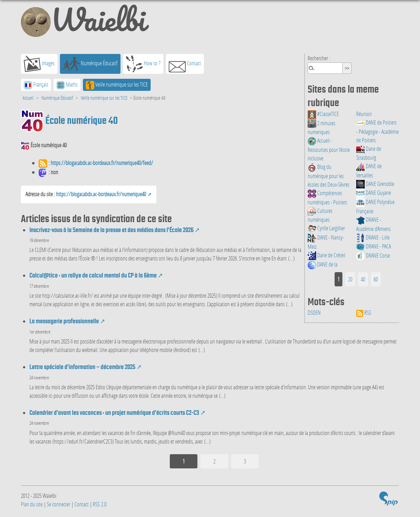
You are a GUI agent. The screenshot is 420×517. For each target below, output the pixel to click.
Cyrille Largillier (326, 228)
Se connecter (58, 504)
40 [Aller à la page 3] (363, 279)
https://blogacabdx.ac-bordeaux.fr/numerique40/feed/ (102, 163)
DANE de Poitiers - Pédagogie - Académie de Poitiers (377, 131)
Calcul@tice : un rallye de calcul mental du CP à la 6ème (93, 275)
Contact (185, 64)
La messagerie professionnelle (64, 321)
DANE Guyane (374, 192)
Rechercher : (319, 58)
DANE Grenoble (375, 184)
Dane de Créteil (326, 255)
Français (36, 85)
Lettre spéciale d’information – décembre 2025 (82, 367)
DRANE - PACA (374, 246)
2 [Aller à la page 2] (214, 461)
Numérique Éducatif (90, 64)
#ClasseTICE (323, 114)
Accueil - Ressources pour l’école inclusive (329, 149)
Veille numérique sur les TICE (117, 85)
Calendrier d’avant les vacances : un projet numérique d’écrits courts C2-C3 (114, 413)
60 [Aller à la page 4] (376, 279)
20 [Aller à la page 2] (350, 279)
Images (39, 64)
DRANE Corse (373, 255)
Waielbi (83, 23)
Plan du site (32, 504)
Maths (67, 85)
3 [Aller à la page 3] (245, 461)
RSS (364, 312)
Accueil (28, 98)
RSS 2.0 (100, 504)
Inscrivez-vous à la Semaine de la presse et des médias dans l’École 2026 (111, 230)
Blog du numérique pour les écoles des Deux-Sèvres (329, 175)
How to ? (143, 64)
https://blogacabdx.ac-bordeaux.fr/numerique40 (101, 194)
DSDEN (314, 312)
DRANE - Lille (373, 237)
